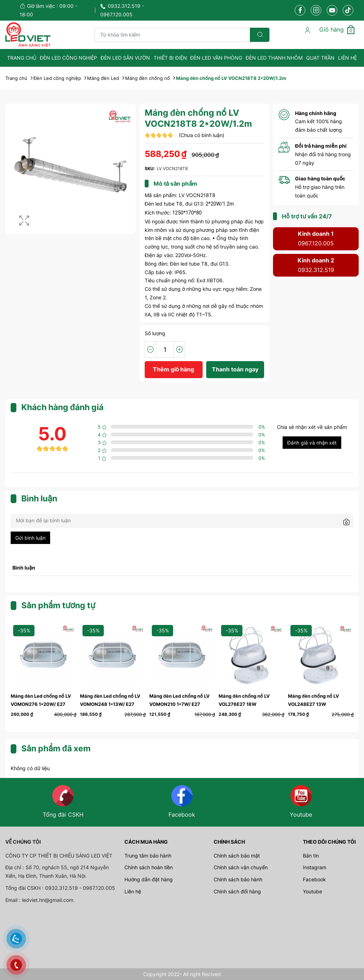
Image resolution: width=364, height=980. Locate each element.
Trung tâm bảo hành (148, 856)
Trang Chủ (22, 58)
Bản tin (311, 856)
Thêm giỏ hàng (174, 369)
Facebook (314, 879)
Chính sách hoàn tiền (149, 867)
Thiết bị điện (170, 58)
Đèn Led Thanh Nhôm (274, 58)
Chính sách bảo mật (237, 856)
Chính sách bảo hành (238, 879)
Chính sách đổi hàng (237, 891)
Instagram (315, 867)
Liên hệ (347, 58)
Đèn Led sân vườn (125, 58)
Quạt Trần (320, 58)
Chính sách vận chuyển (241, 867)
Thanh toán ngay (235, 369)
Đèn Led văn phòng (216, 58)
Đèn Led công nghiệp (68, 58)
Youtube (312, 891)
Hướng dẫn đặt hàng (149, 879)
